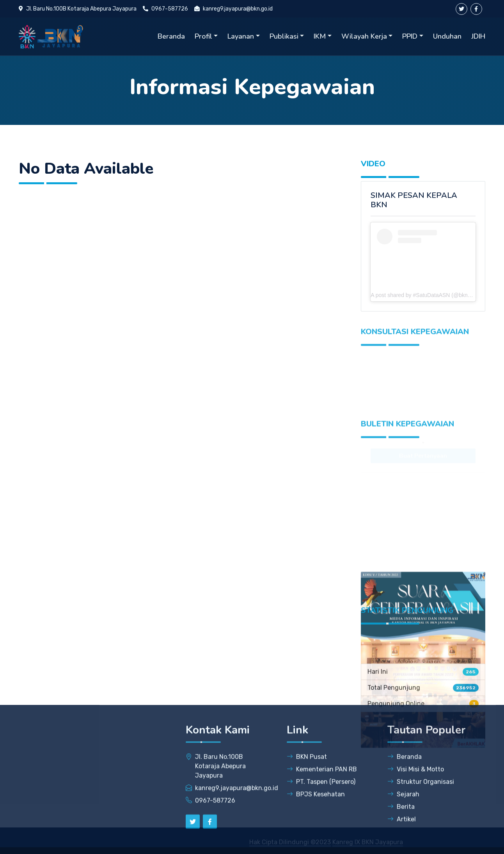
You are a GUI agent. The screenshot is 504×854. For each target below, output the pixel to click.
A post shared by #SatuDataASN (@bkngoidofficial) (433, 295)
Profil (203, 36)
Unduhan (447, 36)
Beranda (171, 36)
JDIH (478, 36)
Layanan (241, 36)
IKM (320, 36)
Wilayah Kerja (364, 36)
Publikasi (284, 36)
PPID (410, 36)
